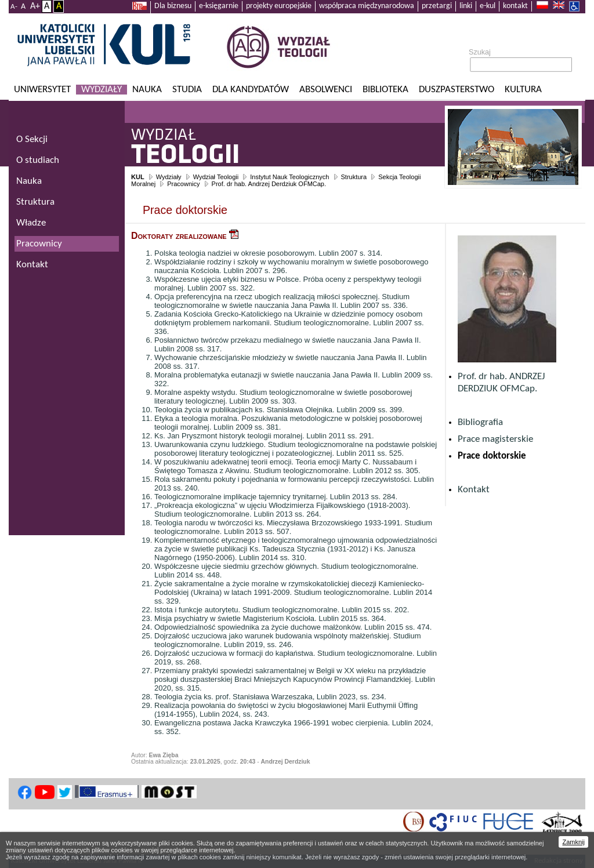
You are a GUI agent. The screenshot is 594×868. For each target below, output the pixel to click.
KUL (138, 177)
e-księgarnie (219, 6)
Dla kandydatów (251, 90)
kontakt (515, 6)
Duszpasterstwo (457, 90)
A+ (35, 6)
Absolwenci (326, 90)
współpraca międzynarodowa (367, 6)
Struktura (354, 177)
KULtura (523, 90)
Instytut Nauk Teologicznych (289, 177)
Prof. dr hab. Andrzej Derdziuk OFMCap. (269, 184)
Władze (31, 223)
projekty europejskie (279, 6)
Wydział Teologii (216, 177)
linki (466, 6)
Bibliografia (480, 422)
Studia (187, 90)
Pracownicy (183, 184)
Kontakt (474, 490)
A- (14, 7)
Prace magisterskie (495, 439)
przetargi (437, 6)
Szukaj (480, 52)
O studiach (38, 160)
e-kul (488, 6)
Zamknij (573, 842)
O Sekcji (32, 139)
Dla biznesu (173, 6)
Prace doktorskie (492, 456)
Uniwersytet (42, 90)
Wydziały (102, 90)
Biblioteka (385, 90)
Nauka (147, 90)
